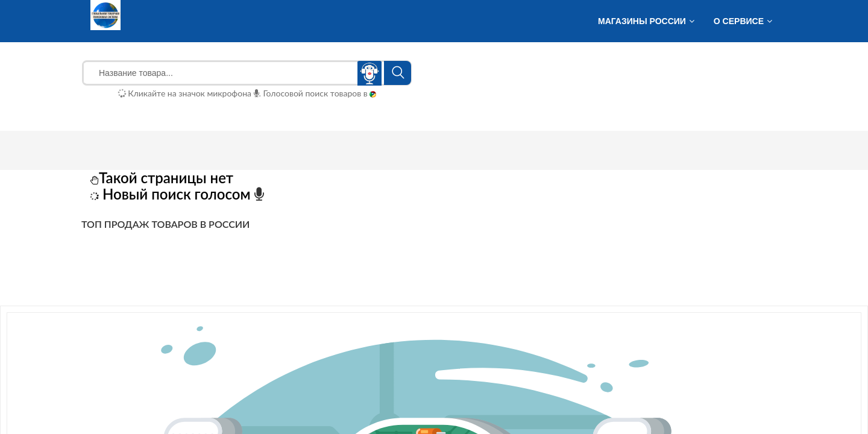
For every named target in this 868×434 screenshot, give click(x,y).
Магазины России (642, 21)
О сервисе (739, 21)
